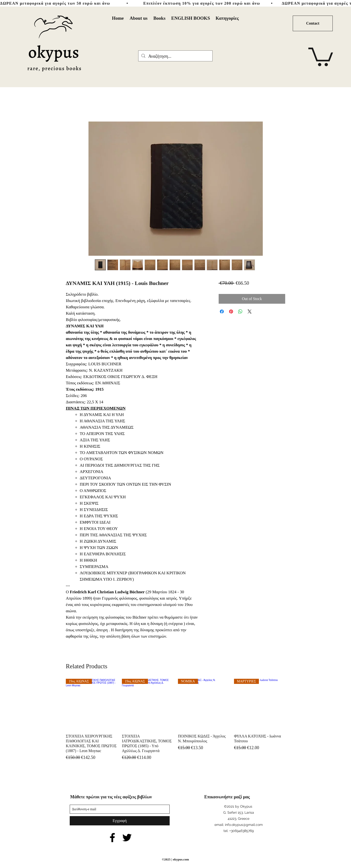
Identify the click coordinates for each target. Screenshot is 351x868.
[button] (321, 56)
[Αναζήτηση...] (175, 57)
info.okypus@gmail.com (244, 825)
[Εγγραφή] (120, 821)
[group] (175, 720)
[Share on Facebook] (222, 311)
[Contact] (313, 23)
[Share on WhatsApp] (240, 311)
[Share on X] (250, 311)
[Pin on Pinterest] (231, 311)
